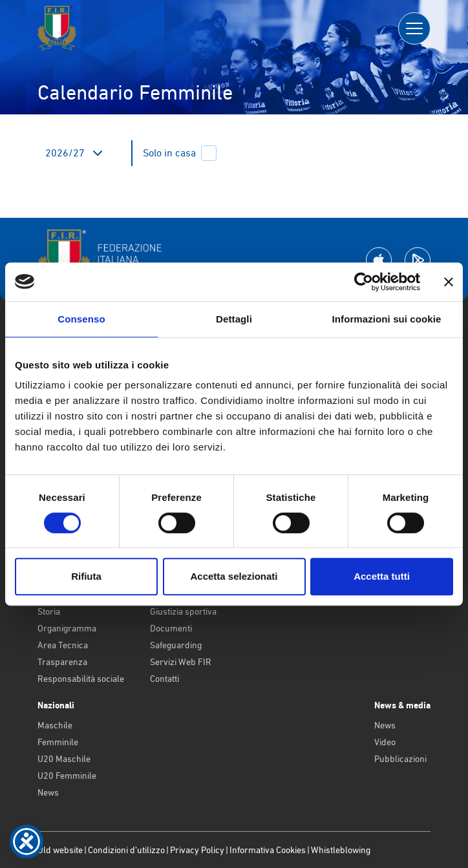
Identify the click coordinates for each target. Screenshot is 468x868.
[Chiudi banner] (449, 282)
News (48, 792)
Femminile (58, 742)
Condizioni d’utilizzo (126, 850)
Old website (60, 850)
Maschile (55, 725)
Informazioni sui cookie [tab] (387, 319)
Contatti (165, 679)
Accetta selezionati (234, 576)
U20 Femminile (67, 776)
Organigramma (67, 628)
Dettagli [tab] (234, 319)
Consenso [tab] (81, 319)
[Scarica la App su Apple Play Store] (379, 260)
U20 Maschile (64, 759)
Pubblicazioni (400, 759)
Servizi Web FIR (181, 662)
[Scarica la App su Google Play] (418, 260)
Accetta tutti (382, 576)
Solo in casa (180, 153)
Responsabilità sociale (81, 679)
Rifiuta (86, 576)
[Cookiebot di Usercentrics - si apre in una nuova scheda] (364, 282)
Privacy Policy (197, 850)
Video (385, 742)
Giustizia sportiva (183, 611)
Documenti (171, 628)
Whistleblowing (341, 850)
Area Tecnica (63, 645)
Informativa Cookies (268, 850)
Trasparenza (62, 662)
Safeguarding (176, 645)
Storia (49, 611)
